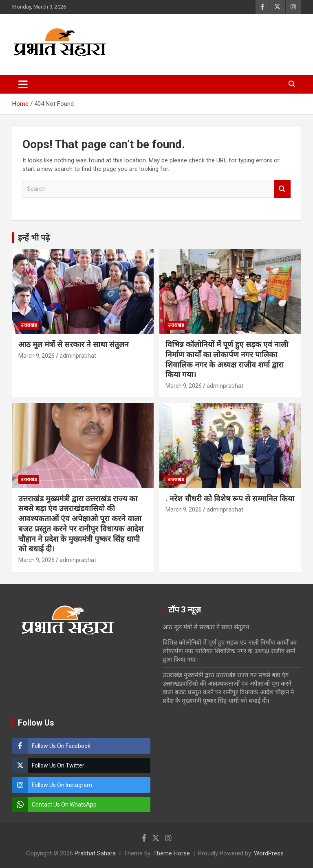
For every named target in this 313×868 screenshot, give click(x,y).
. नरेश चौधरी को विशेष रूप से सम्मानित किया (230, 499)
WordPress (269, 853)
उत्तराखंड (29, 325)
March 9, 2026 (36, 356)
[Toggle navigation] (23, 84)
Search (282, 189)
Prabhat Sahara (95, 853)
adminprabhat (78, 356)
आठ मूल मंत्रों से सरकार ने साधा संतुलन (74, 344)
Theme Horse (172, 853)
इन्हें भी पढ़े (34, 238)
